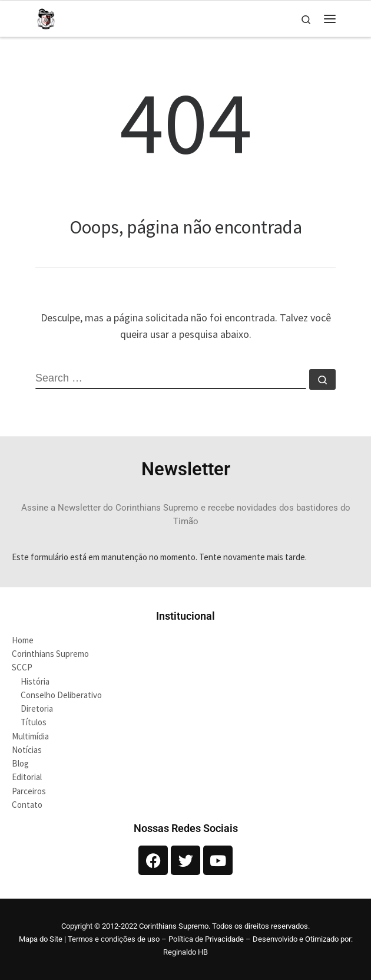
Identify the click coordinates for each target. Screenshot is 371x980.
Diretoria (37, 708)
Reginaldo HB (185, 952)
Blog (20, 763)
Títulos (34, 722)
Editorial (27, 777)
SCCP (22, 667)
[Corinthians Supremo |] (46, 17)
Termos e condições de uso (114, 939)
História (35, 681)
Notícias (27, 750)
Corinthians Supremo (50, 654)
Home (23, 640)
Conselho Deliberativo (61, 695)
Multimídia (30, 736)
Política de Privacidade (206, 939)
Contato (27, 805)
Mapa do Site (41, 939)
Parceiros (29, 791)
